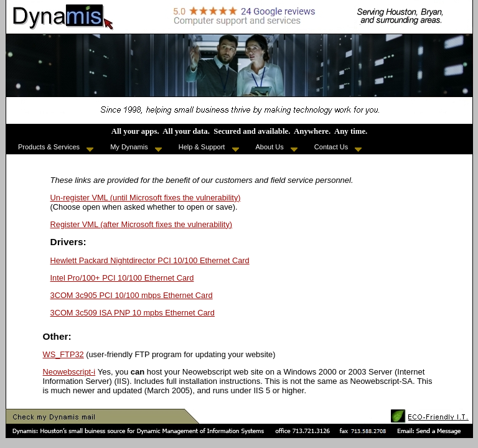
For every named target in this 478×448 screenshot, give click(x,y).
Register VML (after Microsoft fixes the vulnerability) (142, 224)
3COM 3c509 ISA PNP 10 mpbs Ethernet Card (133, 313)
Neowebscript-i (69, 372)
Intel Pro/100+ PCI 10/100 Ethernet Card (122, 278)
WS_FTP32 (63, 354)
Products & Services (56, 147)
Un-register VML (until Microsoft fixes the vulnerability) (146, 198)
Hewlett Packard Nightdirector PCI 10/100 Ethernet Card (150, 260)
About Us (277, 147)
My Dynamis (136, 147)
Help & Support (209, 147)
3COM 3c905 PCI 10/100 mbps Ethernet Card (132, 295)
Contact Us (338, 147)
